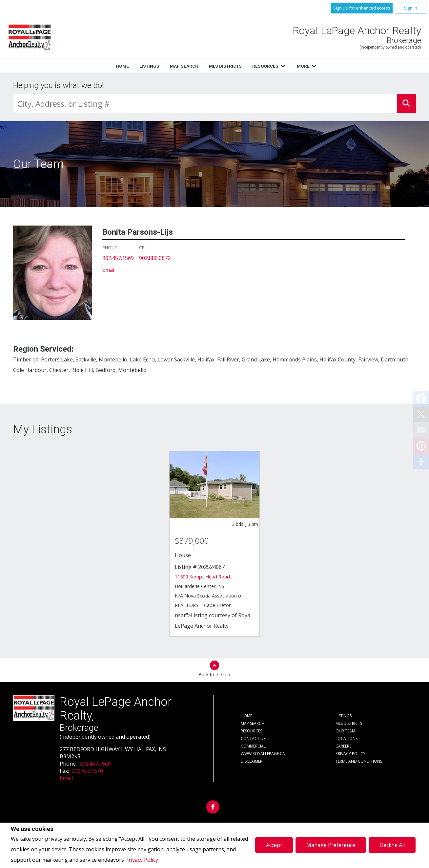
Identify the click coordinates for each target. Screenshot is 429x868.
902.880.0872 (155, 258)
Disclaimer (252, 761)
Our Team (345, 731)
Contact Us (253, 738)
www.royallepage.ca (263, 754)
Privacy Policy (142, 860)
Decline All (392, 845)
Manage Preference (331, 845)
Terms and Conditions (359, 761)
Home (122, 66)
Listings (149, 66)
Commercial (253, 746)
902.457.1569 (118, 258)
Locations (347, 738)
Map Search (184, 66)
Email (109, 270)
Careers (343, 746)
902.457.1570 (87, 771)
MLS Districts (225, 66)
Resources (265, 66)
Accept (274, 845)
